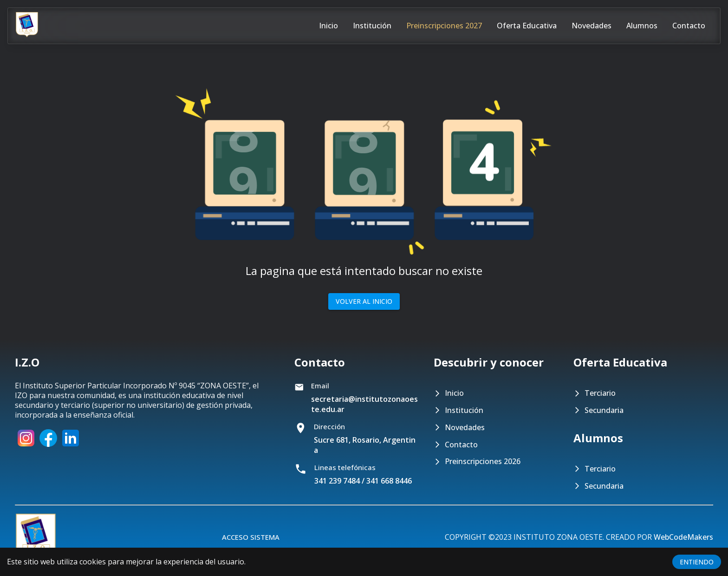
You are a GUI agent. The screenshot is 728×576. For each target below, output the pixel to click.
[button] (364, 153)
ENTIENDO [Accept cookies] (697, 562)
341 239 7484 (337, 481)
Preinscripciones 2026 (483, 461)
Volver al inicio (364, 302)
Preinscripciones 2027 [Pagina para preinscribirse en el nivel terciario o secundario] (444, 26)
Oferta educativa (527, 26)
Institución (464, 410)
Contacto (461, 445)
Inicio (454, 393)
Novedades (465, 428)
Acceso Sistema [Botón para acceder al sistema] (251, 537)
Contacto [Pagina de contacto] (689, 26)
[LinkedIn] (71, 446)
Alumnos (642, 26)
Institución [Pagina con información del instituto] (372, 26)
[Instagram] (26, 446)
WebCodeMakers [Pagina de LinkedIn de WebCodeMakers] (683, 537)
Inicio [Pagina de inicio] (328, 26)
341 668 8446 (389, 481)
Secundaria (604, 410)
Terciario (600, 393)
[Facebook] (48, 446)
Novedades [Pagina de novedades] (591, 26)
